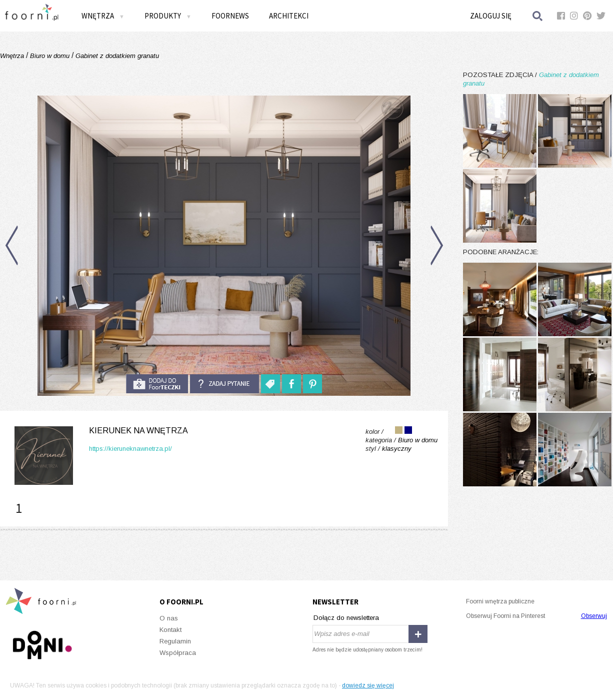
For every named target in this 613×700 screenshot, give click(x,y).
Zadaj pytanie (224, 384)
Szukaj (538, 16)
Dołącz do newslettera (346, 618)
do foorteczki (157, 384)
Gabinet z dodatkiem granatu (116, 56)
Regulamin (175, 641)
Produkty (168, 16)
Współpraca (178, 653)
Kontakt (170, 630)
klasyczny (397, 449)
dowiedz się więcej (368, 685)
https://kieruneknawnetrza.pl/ (130, 449)
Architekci (289, 16)
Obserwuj (594, 616)
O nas (169, 618)
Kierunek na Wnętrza (138, 431)
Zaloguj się (491, 16)
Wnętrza (103, 16)
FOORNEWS (230, 16)
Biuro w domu (50, 56)
